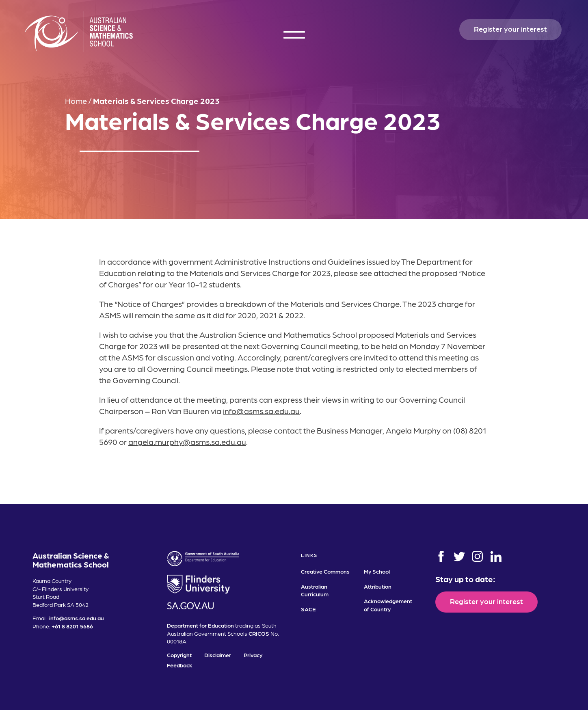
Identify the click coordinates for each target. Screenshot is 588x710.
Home (76, 101)
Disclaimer (218, 655)
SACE (308, 609)
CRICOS (259, 633)
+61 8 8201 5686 (72, 626)
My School (377, 571)
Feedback (180, 665)
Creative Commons (325, 571)
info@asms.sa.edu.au (261, 411)
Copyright (179, 655)
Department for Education (200, 625)
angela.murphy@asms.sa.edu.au (187, 442)
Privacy (253, 655)
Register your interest (510, 29)
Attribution (378, 586)
